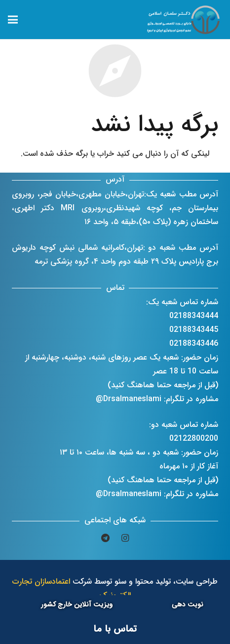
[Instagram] (125, 538)
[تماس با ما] (115, 629)
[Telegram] (105, 538)
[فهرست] (13, 20)
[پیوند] (184, 20)
